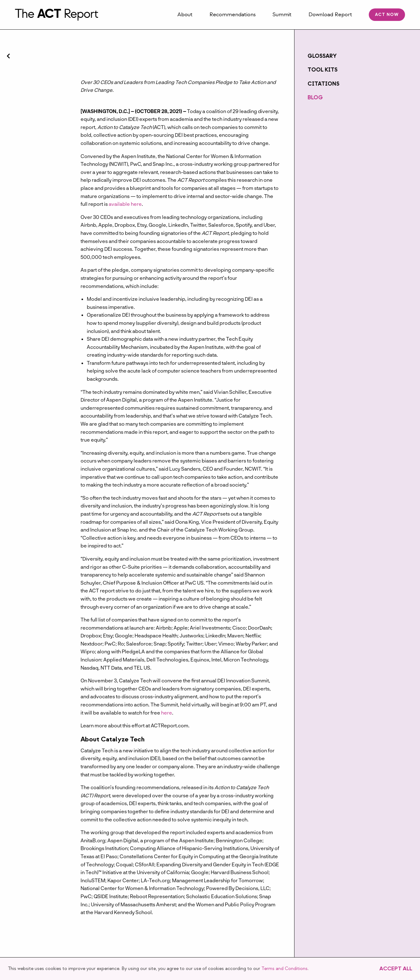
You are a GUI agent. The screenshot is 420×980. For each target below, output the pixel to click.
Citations (324, 84)
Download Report (330, 15)
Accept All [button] (396, 969)
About (185, 15)
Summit (282, 15)
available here (125, 204)
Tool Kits (323, 70)
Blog (315, 98)
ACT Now (387, 15)
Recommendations (233, 15)
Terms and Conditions (284, 969)
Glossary (322, 56)
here (167, 713)
